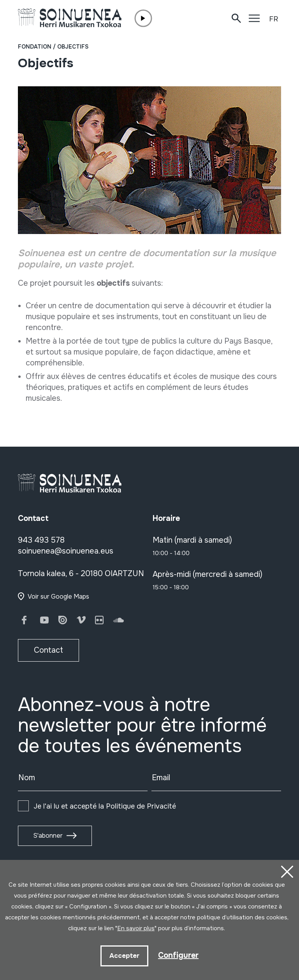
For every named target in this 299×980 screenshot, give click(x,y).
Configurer (178, 955)
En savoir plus (136, 928)
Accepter (124, 956)
